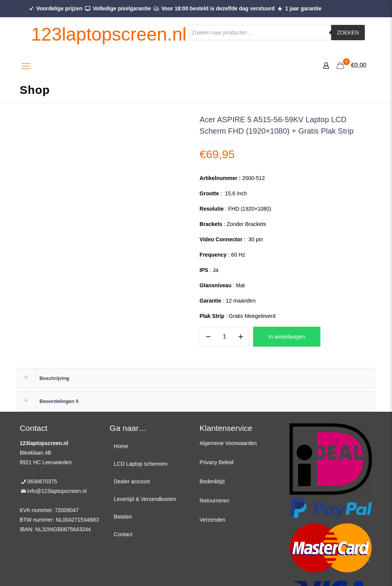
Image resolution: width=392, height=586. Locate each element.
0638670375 (42, 481)
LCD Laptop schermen (140, 464)
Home (121, 446)
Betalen (123, 517)
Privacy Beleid (216, 462)
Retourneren (214, 501)
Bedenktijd (212, 481)
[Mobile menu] (26, 66)
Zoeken (348, 33)
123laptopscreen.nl (109, 34)
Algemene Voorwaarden (228, 443)
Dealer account (132, 481)
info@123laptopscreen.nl (57, 491)
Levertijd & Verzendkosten (145, 499)
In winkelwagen (287, 337)
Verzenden (212, 520)
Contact (123, 534)
